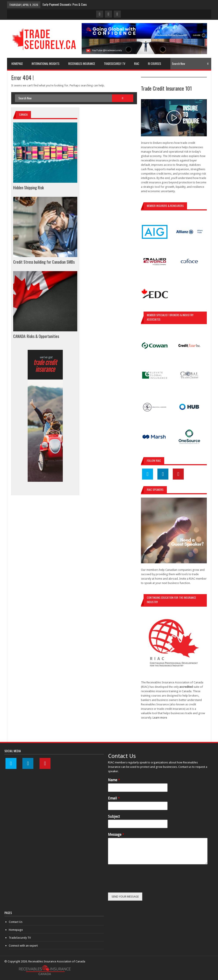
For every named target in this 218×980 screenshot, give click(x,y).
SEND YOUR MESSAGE (125, 897)
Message (116, 835)
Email (114, 798)
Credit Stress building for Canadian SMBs (44, 262)
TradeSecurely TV (20, 938)
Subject (114, 817)
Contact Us (16, 922)
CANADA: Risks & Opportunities (36, 336)
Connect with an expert (23, 946)
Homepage (16, 930)
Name (114, 780)
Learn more (160, 718)
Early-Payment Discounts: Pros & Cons (65, 4)
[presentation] (141, 885)
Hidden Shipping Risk (29, 188)
